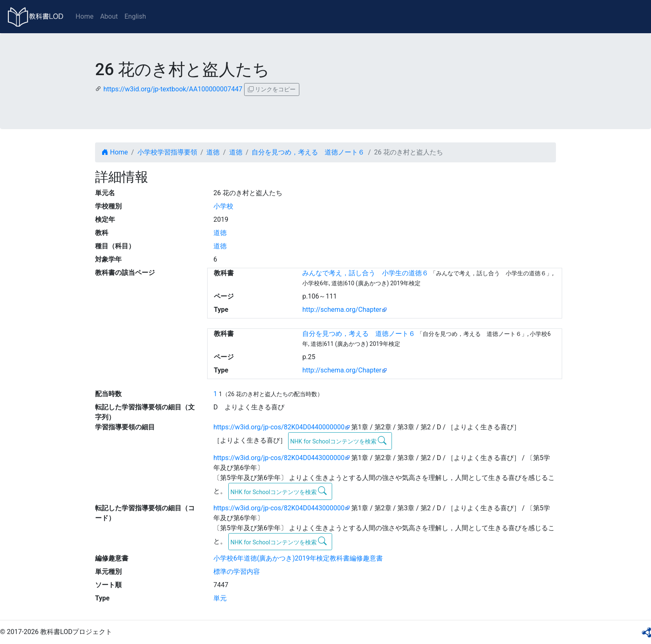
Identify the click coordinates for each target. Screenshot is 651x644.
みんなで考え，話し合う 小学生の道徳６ (365, 273)
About (109, 16)
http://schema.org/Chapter (342, 310)
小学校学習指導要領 (167, 152)
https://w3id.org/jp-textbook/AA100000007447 (173, 89)
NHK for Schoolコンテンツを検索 (339, 441)
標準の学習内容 (237, 572)
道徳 (213, 152)
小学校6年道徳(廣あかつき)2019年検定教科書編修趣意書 (298, 558)
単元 (220, 598)
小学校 (223, 206)
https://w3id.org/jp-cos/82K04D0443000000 (279, 458)
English (135, 16)
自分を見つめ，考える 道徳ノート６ (308, 152)
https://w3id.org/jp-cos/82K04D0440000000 (279, 427)
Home (84, 16)
